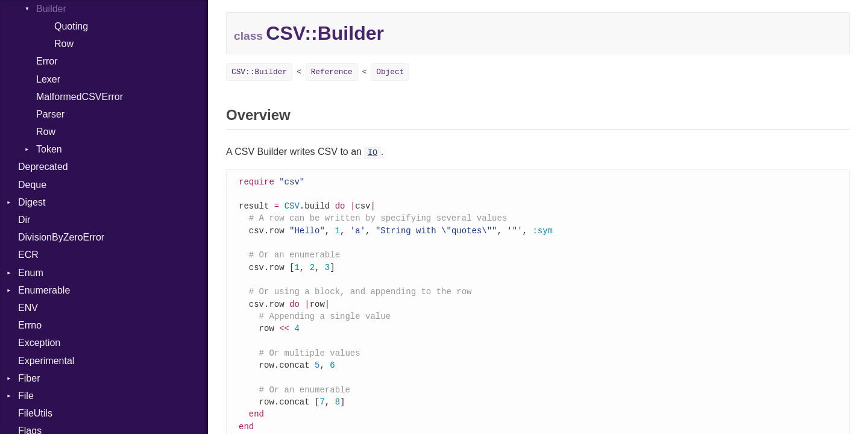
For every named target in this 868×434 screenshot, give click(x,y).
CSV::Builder (259, 72)
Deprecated (43, 167)
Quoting (71, 26)
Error (47, 61)
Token (49, 149)
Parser (50, 114)
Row (64, 44)
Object (390, 72)
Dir (24, 220)
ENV (28, 308)
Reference (332, 72)
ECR (28, 255)
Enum (31, 273)
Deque (32, 185)
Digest (32, 202)
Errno (30, 325)
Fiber (29, 378)
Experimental (46, 361)
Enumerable (44, 290)
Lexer (48, 79)
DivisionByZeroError (61, 237)
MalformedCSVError (80, 97)
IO (373, 153)
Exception (39, 343)
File (26, 396)
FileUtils (35, 413)
